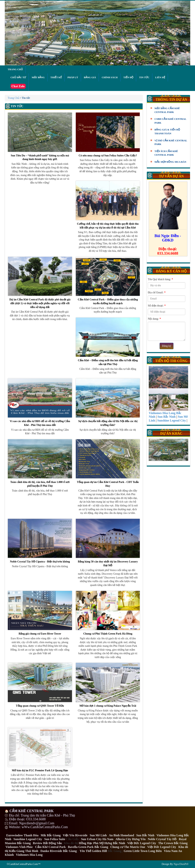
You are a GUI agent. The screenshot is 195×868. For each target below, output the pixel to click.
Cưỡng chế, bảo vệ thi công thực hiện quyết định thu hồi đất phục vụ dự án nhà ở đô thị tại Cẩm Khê (108, 205)
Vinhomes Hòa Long (29, 855)
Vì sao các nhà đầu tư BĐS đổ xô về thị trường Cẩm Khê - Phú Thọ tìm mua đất (40, 402)
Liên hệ (160, 77)
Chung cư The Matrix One (128, 847)
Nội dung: (154, 319)
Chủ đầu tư (18, 77)
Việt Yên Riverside (75, 835)
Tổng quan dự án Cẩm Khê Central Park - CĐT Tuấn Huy (108, 463)
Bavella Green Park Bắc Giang (88, 847)
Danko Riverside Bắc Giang (59, 851)
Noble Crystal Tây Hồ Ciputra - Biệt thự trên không (40, 541)
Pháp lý (73, 77)
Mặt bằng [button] (38, 77)
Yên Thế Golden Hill (93, 851)
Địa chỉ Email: (157, 293)
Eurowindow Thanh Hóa (22, 835)
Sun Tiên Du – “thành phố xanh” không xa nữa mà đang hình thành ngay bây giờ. (40, 137)
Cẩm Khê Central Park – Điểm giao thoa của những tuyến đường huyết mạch (108, 281)
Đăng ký (167, 346)
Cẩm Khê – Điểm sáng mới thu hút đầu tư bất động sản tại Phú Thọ (108, 342)
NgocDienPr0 (181, 864)
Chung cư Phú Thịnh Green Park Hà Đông (108, 613)
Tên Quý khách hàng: (160, 279)
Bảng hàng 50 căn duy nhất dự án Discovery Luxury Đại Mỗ (108, 543)
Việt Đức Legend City (162, 847)
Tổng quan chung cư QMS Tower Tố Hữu (40, 685)
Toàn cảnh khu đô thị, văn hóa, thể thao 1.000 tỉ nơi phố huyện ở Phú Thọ (40, 463)
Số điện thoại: (157, 306)
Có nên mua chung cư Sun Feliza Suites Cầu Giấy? (108, 135)
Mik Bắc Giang (51, 835)
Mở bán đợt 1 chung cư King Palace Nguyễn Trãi (108, 685)
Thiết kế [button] (56, 77)
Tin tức (144, 77)
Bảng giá (90, 77)
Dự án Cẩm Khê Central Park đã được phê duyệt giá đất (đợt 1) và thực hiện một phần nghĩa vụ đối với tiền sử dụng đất (40, 283)
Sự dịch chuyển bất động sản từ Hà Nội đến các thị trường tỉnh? (108, 402)
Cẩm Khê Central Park (51, 847)
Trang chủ (15, 69)
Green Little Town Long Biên (143, 851)
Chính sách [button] (110, 77)
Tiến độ (128, 77)
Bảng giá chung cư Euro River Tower (40, 613)
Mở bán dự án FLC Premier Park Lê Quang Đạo (40, 750)
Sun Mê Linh (98, 835)
